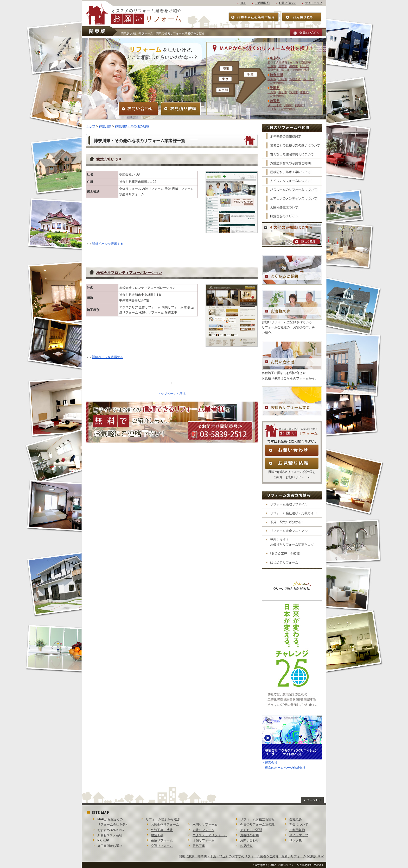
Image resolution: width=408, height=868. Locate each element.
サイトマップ (314, 3)
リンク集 (296, 840)
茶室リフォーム (162, 840)
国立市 (286, 70)
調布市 (294, 66)
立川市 (294, 63)
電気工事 (199, 846)
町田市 (304, 66)
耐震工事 (157, 835)
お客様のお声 (250, 835)
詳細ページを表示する (108, 244)
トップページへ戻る (172, 394)
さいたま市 (275, 105)
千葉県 (275, 88)
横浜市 (272, 79)
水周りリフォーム (205, 825)
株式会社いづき (109, 159)
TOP (243, 3)
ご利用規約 (262, 3)
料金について (299, 825)
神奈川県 (276, 75)
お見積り (246, 846)
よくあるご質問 (251, 830)
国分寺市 (273, 70)
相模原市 (295, 79)
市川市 (294, 92)
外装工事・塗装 (162, 830)
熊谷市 (299, 105)
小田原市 (309, 79)
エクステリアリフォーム (210, 835)
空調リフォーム (162, 846)
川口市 (272, 109)
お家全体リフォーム (165, 825)
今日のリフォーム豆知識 (257, 825)
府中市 (283, 66)
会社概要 (296, 819)
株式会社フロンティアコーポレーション (129, 273)
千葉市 (272, 92)
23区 (270, 63)
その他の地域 (301, 70)
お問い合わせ (287, 3)
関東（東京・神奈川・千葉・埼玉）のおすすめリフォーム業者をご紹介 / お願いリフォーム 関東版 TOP (251, 856)
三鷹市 (272, 66)
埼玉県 (275, 101)
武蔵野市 (306, 63)
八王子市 (282, 63)
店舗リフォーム (203, 840)
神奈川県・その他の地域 (132, 126)
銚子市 (283, 92)
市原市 (304, 92)
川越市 (288, 105)
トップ (91, 126)
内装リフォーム (203, 830)
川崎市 (283, 79)
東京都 (275, 58)
